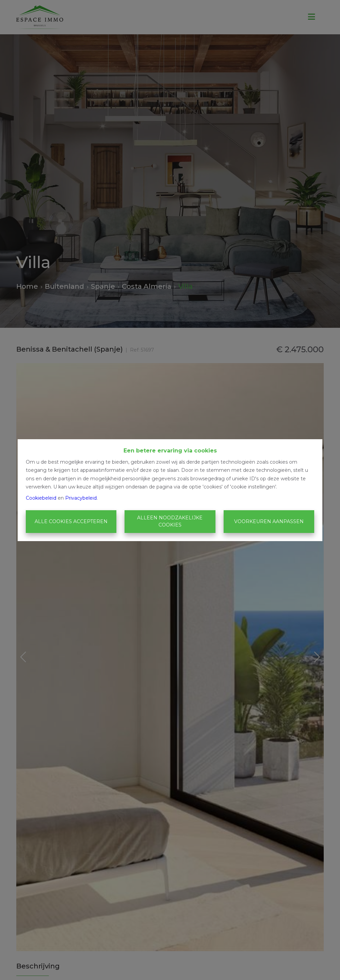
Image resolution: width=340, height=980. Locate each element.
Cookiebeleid (41, 498)
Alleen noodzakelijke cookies (170, 521)
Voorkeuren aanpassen (269, 521)
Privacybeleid (81, 498)
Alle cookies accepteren (71, 521)
